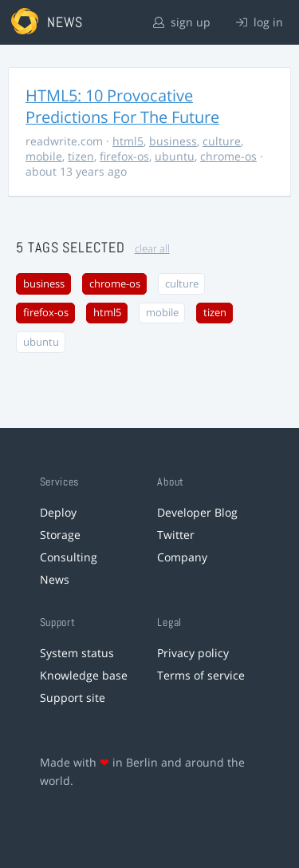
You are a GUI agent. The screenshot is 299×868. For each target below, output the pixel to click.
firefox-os (124, 156)
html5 (128, 141)
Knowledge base (84, 675)
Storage (60, 535)
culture (222, 141)
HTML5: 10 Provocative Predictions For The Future (122, 106)
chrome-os (228, 156)
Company (182, 557)
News (55, 579)
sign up (182, 22)
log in (260, 22)
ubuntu (175, 156)
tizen (81, 156)
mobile (44, 156)
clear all (152, 249)
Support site (73, 698)
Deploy (58, 512)
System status (77, 653)
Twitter (176, 535)
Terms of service (201, 675)
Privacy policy (193, 653)
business (173, 141)
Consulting (69, 557)
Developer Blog (197, 512)
